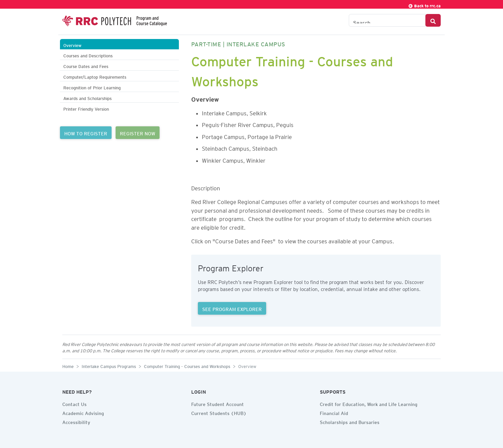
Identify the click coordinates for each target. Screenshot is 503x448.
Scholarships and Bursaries (350, 421)
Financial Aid (334, 412)
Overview (72, 44)
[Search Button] (433, 20)
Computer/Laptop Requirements (95, 76)
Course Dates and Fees (86, 65)
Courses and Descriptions (88, 55)
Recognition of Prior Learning (92, 87)
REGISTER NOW (138, 133)
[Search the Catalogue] (387, 20)
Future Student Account (218, 403)
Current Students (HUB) (219, 412)
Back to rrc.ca (424, 5)
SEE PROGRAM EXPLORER (232, 308)
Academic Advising (83, 412)
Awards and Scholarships (87, 97)
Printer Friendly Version (86, 108)
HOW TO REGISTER (86, 133)
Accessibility (76, 421)
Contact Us (74, 403)
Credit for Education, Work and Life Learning (369, 403)
